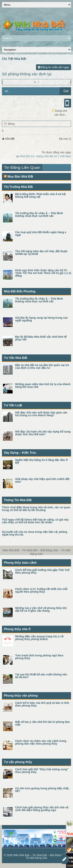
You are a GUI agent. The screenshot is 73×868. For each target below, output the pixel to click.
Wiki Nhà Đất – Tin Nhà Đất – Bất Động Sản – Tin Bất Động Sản (41, 857)
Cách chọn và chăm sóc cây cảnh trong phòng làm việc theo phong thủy (41, 742)
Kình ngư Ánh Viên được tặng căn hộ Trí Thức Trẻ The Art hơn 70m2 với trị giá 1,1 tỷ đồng (43, 273)
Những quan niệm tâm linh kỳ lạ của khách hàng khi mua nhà (43, 386)
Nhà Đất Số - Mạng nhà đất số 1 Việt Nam (45, 156)
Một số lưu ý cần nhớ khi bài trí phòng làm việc (42, 723)
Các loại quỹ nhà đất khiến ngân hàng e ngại (41, 234)
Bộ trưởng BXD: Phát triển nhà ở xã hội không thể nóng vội (40, 195)
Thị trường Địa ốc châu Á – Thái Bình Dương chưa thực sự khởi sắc (39, 215)
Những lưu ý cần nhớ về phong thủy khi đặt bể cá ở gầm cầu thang (41, 609)
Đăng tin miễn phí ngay (54, 67)
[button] (35, 82)
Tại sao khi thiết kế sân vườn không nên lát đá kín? (41, 676)
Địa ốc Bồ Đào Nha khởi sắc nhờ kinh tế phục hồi (41, 338)
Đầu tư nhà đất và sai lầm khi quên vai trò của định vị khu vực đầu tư (42, 366)
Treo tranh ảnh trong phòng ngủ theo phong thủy (39, 657)
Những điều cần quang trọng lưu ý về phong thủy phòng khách (39, 638)
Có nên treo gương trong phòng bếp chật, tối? (42, 790)
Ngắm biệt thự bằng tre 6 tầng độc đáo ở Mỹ (41, 461)
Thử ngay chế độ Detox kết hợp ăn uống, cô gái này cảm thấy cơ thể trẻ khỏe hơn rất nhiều (35, 521)
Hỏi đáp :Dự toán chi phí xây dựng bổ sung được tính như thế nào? (43, 433)
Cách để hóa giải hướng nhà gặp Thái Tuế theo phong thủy (42, 571)
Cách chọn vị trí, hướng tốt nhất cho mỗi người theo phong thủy (41, 590)
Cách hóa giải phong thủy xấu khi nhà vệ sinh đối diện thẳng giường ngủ (42, 809)
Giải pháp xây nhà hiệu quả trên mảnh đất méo (42, 480)
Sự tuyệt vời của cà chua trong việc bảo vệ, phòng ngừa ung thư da (35, 533)
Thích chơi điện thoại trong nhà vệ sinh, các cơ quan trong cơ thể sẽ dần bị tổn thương (36, 509)
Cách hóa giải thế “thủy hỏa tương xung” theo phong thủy (42, 771)
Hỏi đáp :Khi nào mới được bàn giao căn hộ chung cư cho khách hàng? (41, 414)
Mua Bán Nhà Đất (20, 177)
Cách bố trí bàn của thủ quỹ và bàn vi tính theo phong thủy (42, 704)
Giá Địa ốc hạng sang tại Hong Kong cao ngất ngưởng (41, 319)
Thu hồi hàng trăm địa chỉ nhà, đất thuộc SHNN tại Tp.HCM (41, 253)
